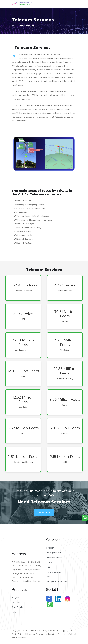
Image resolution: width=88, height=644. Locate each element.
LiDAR (49, 562)
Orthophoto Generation (56, 582)
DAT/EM (16, 602)
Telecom (50, 548)
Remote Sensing (53, 572)
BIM (48, 577)
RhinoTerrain (17, 607)
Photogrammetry (54, 553)
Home (14, 25)
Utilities (50, 567)
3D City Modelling (54, 557)
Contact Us (44, 513)
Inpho (14, 612)
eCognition (16, 598)
